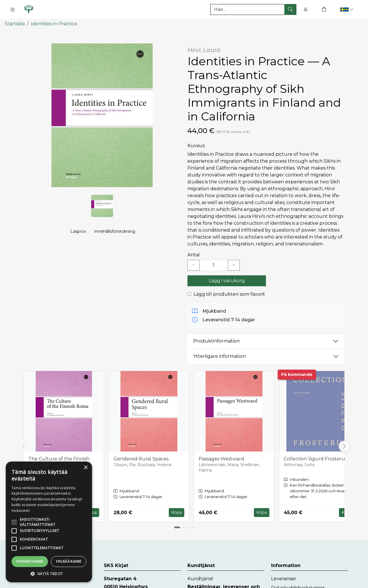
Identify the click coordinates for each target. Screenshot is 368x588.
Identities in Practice (54, 24)
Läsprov (78, 232)
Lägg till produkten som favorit (229, 294)
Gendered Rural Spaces (141, 459)
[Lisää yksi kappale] (234, 265)
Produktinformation (216, 341)
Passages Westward (221, 459)
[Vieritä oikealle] (344, 446)
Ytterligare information (220, 356)
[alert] (49, 522)
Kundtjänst (200, 579)
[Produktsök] (253, 9)
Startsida (15, 24)
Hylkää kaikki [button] (69, 561)
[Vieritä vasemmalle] (24, 446)
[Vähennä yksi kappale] (193, 265)
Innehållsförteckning (115, 232)
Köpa (177, 512)
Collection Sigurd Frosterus (315, 459)
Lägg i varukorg (227, 280)
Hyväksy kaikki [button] (30, 561)
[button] (347, 9)
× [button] (86, 468)
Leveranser (284, 579)
